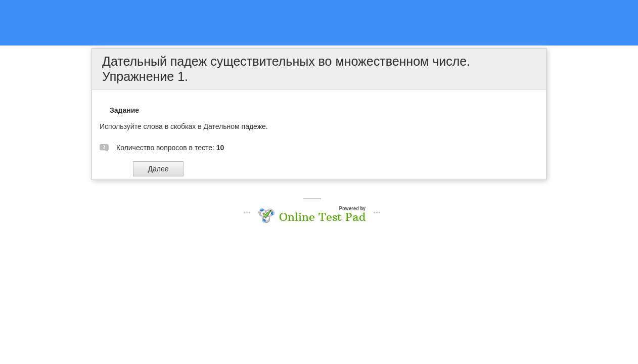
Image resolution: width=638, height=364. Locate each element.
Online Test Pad (322, 217)
